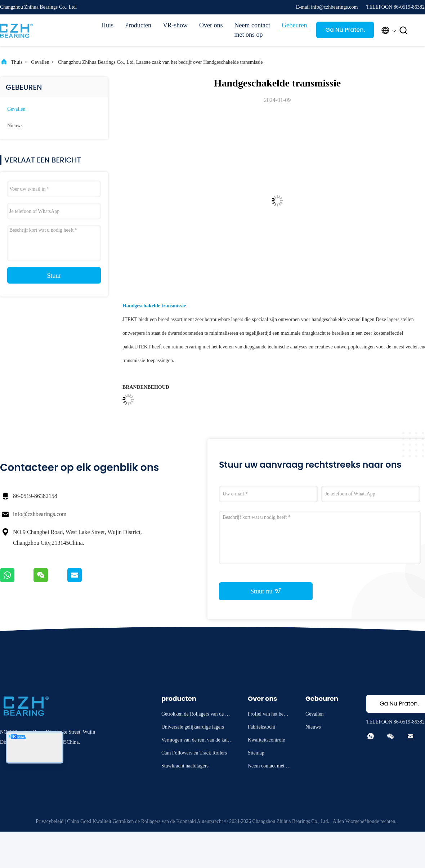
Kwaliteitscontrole (266, 740)
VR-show (175, 25)
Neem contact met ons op (252, 30)
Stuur (54, 276)
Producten (138, 25)
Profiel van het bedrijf (269, 715)
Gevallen (40, 62)
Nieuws (15, 126)
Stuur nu (266, 591)
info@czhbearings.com (40, 514)
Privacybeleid (50, 821)
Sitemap (256, 753)
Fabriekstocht (261, 727)
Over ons (211, 25)
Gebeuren (295, 25)
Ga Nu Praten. (345, 30)
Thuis (17, 62)
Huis (107, 25)
